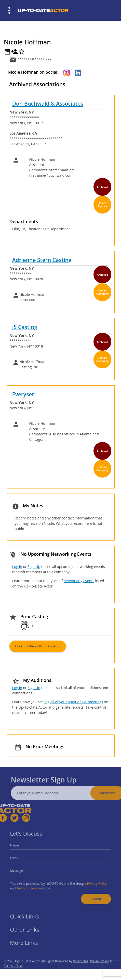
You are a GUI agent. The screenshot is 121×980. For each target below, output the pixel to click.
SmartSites (81, 968)
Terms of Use (13, 973)
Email (20, 859)
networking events (79, 581)
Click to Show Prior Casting (38, 646)
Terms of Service (33, 886)
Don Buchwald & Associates (48, 104)
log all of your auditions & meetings (74, 702)
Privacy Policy (92, 881)
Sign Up (34, 567)
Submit (91, 895)
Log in (17, 567)
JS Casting (25, 327)
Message (22, 870)
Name (20, 848)
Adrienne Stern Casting (42, 260)
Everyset (23, 394)
